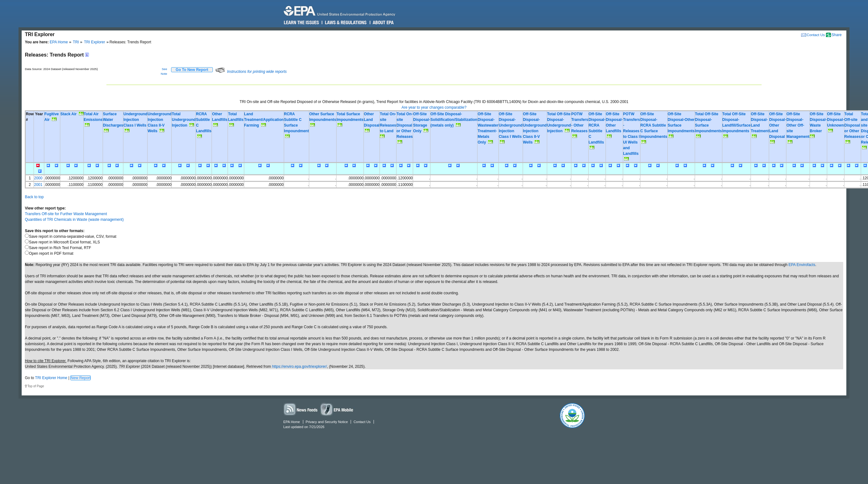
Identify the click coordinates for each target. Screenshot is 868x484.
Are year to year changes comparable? (434, 107)
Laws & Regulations (345, 23)
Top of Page (36, 386)
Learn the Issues (301, 23)
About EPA (383, 23)
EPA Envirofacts (802, 265)
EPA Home (59, 42)
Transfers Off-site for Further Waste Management (66, 214)
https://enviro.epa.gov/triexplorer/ (300, 367)
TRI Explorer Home (51, 378)
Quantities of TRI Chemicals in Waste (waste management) (74, 220)
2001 (38, 185)
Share (837, 35)
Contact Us (816, 35)
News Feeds (301, 409)
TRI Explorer (94, 42)
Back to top (34, 197)
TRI (76, 42)
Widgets (337, 409)
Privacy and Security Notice (327, 422)
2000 (38, 178)
